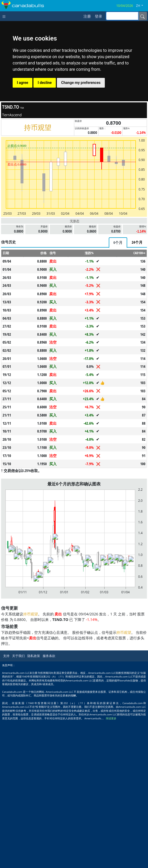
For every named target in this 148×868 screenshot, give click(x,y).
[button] (141, 6)
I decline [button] (45, 83)
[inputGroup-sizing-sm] (122, 16)
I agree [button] (23, 83)
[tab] (118, 316)
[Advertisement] (74, 273)
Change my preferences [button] (81, 83)
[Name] (142, 16)
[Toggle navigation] (5, 16)
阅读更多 (111, 866)
